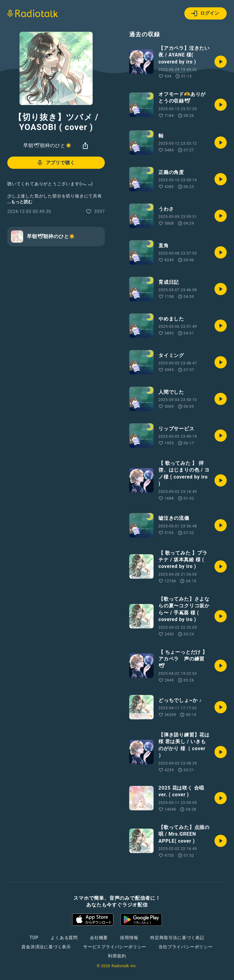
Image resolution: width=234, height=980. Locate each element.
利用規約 (117, 956)
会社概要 (99, 938)
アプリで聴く (56, 163)
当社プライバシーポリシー (186, 947)
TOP (34, 938)
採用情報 (129, 938)
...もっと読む (20, 202)
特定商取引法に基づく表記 (177, 938)
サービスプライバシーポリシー (115, 947)
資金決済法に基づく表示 (46, 947)
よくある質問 (64, 938)
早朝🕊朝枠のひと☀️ (47, 145)
